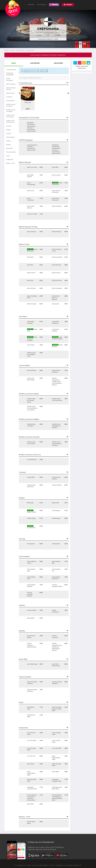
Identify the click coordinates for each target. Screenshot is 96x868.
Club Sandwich (10, 137)
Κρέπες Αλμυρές (11, 84)
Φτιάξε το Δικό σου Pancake (10, 116)
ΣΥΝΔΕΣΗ (68, 5)
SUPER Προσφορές (10, 79)
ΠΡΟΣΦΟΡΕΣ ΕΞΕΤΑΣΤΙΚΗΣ (10, 74)
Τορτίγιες (9, 126)
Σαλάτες (9, 141)
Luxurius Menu (10, 101)
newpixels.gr (60, 865)
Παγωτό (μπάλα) (11, 152)
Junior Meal (9, 148)
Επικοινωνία (78, 865)
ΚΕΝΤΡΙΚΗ (31, 5)
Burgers (8, 130)
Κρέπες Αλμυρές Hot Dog (11, 89)
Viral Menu (9, 97)
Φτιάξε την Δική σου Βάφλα (11, 111)
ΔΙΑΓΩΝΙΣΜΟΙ (42, 5)
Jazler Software (44, 865)
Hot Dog (8, 133)
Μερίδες (9, 145)
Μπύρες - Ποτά (10, 163)
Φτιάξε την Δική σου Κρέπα (11, 105)
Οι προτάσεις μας (11, 69)
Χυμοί (8, 156)
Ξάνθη (12, 50)
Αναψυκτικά (10, 159)
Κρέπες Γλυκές (10, 93)
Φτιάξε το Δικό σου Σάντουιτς (10, 121)
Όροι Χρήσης (69, 865)
